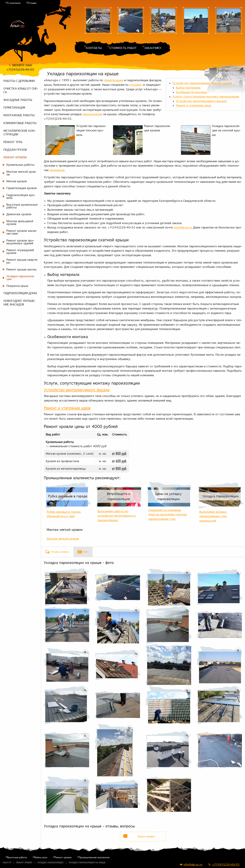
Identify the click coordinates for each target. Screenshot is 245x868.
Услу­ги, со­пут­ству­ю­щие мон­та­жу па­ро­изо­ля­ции (206, 97)
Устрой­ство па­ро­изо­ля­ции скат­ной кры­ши (202, 83)
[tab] (57, 552)
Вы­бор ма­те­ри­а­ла (188, 88)
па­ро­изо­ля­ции (92, 114)
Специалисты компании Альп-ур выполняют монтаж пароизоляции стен (168, 515)
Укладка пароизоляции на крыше (87, 863)
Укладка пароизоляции (50, 863)
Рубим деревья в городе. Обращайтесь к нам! (64, 514)
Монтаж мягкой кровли (65, 530)
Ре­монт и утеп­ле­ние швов (194, 105)
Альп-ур (7, 863)
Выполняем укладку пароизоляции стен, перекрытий (213, 516)
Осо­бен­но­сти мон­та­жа (191, 92)
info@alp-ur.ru (183, 227)
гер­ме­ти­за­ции (114, 80)
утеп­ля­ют (136, 85)
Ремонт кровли (24, 863)
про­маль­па (57, 170)
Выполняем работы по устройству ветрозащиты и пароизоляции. (117, 516)
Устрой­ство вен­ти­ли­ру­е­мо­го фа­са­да (201, 101)
